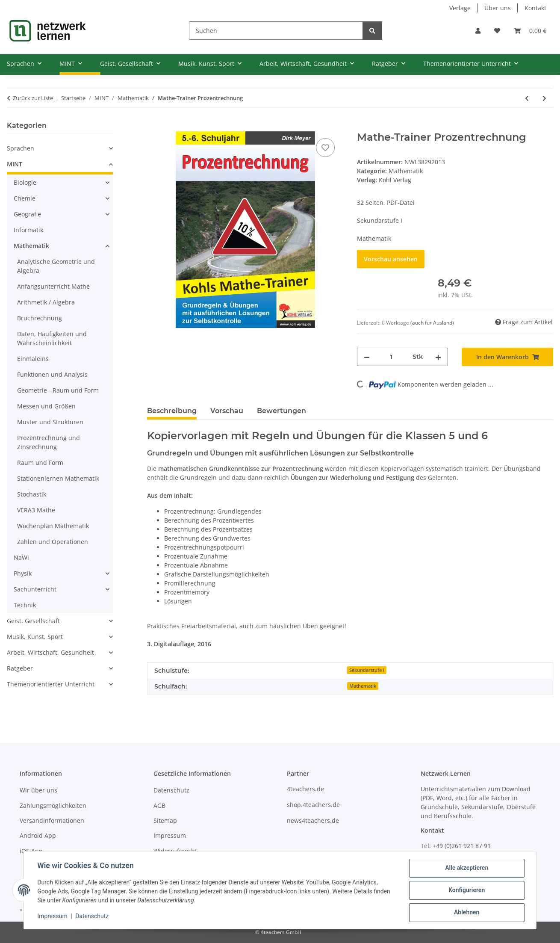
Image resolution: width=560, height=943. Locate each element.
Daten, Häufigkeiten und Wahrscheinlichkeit (52, 338)
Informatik (28, 230)
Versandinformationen (52, 820)
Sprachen (21, 148)
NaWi (21, 557)
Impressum (53, 916)
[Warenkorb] (530, 31)
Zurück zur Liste (33, 98)
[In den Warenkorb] (154, 127)
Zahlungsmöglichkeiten (53, 806)
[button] (478, 31)
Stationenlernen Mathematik (58, 478)
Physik (23, 573)
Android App (38, 835)
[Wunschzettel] (497, 31)
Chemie (25, 198)
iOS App (31, 851)
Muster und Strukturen (50, 422)
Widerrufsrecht (175, 851)
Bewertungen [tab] (281, 411)
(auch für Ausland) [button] (432, 323)
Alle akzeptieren (466, 868)
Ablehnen (466, 913)
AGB (159, 806)
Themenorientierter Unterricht (51, 684)
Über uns (498, 8)
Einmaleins (33, 359)
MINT (15, 164)
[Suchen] (276, 31)
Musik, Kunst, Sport (35, 637)
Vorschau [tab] (227, 411)
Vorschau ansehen (391, 259)
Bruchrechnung (40, 318)
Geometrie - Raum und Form (58, 390)
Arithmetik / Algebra (46, 302)
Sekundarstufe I (367, 670)
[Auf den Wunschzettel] (325, 148)
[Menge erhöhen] (438, 357)
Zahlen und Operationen (53, 542)
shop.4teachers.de (313, 805)
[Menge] (391, 357)
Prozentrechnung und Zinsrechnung (49, 442)
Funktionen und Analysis (52, 374)
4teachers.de (305, 789)
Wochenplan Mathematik (53, 526)
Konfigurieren (466, 890)
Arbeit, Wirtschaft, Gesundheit (50, 652)
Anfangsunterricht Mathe (53, 286)
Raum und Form (40, 463)
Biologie (25, 182)
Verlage (460, 8)
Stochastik (32, 494)
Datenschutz (92, 916)
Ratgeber (20, 668)
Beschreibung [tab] (172, 411)
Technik (25, 605)
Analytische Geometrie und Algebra (56, 266)
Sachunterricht (35, 589)
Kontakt (535, 8)
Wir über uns (38, 790)
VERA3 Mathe (36, 510)
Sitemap (165, 820)
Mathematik (406, 171)
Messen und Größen (46, 406)
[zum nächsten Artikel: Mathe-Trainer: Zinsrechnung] (544, 98)
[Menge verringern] (367, 357)
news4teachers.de (313, 820)
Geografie (27, 214)
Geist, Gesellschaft (33, 621)
